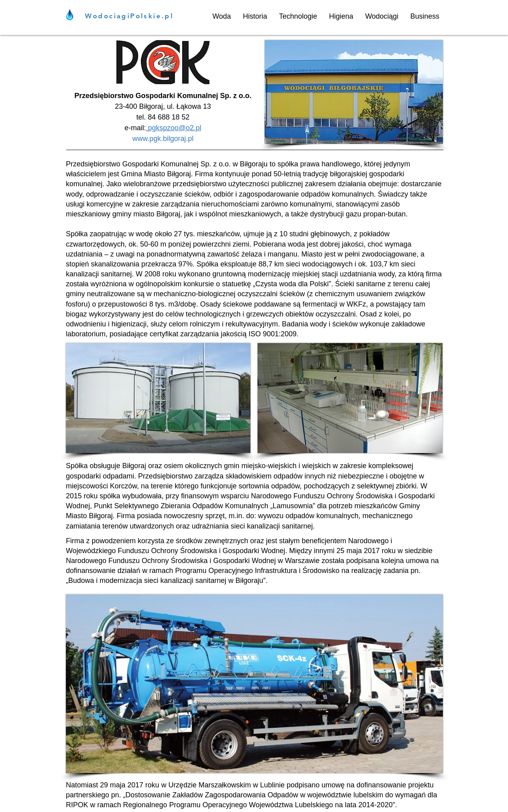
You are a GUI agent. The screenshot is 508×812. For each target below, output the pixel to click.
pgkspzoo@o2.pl (175, 128)
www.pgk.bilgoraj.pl (163, 139)
